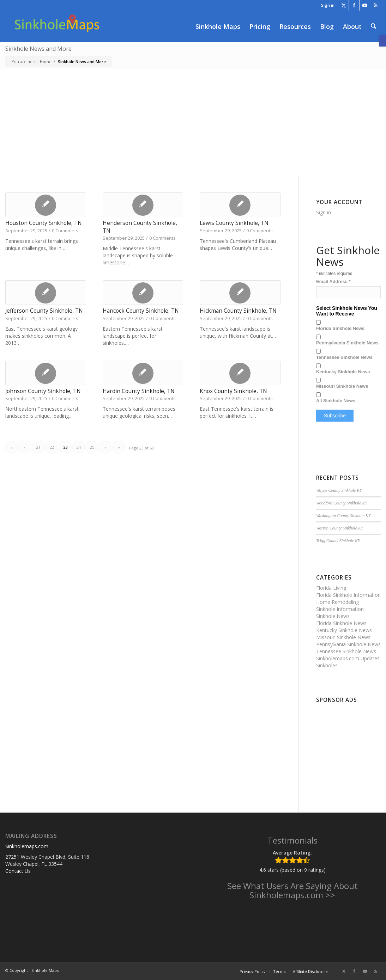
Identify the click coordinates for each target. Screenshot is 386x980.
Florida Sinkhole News (340, 328)
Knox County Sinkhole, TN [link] (233, 391)
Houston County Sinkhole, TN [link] (44, 223)
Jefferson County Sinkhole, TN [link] (44, 311)
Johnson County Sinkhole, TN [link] (43, 391)
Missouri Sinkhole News (342, 386)
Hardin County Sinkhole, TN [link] (139, 391)
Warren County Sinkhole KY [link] (340, 528)
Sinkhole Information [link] (340, 609)
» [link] (119, 447)
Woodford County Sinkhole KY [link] (342, 503)
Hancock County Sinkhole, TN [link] (141, 311)
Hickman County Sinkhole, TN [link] (238, 311)
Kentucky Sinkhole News (343, 372)
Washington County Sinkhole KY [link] (343, 516)
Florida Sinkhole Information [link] (348, 595)
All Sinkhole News (336, 401)
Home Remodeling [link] (337, 602)
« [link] (12, 447)
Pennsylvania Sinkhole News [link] (348, 644)
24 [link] (79, 447)
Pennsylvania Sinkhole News (347, 343)
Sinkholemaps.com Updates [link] (348, 658)
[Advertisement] (193, 122)
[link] (382, 41)
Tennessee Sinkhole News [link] (346, 651)
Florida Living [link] (331, 588)
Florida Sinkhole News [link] (341, 623)
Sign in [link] (328, 5)
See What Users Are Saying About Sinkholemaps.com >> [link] (292, 890)
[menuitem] (326, 5)
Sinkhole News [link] (333, 616)
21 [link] (38, 447)
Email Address (333, 281)
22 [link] (52, 447)
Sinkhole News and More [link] (38, 49)
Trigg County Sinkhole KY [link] (338, 541)
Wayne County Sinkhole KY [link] (339, 490)
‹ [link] (25, 447)
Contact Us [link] (18, 871)
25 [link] (92, 447)
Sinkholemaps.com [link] (27, 846)
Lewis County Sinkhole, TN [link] (234, 223)
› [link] (105, 447)
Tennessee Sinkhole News (344, 357)
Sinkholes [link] (327, 665)
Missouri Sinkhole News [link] (343, 637)
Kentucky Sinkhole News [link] (344, 630)
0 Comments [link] (65, 231)
